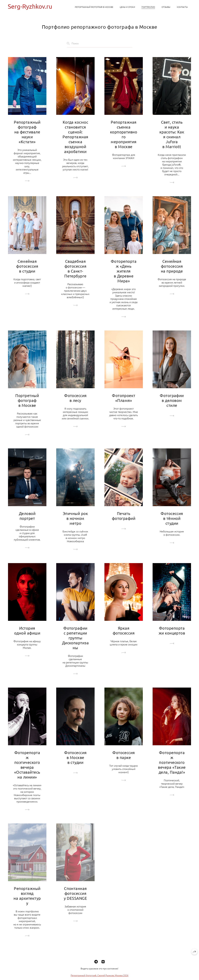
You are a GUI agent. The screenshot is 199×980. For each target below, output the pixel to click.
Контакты (182, 7)
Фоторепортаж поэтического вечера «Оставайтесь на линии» (27, 765)
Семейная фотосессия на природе (172, 266)
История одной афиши (27, 631)
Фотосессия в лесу (75, 398)
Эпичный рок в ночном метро (75, 518)
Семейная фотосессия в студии (27, 266)
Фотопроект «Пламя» (124, 398)
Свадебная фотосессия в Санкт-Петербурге (75, 269)
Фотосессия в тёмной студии (172, 518)
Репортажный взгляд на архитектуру (27, 896)
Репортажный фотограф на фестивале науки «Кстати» (27, 132)
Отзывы (166, 7)
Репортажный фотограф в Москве (94, 7)
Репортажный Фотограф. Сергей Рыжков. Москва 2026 (99, 978)
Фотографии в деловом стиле (172, 400)
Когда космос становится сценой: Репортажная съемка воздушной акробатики (75, 137)
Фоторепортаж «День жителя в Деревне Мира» (124, 271)
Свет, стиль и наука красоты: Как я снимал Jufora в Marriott (172, 134)
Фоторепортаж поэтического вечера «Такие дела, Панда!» (172, 762)
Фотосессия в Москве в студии (75, 757)
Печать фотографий (124, 516)
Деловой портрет (27, 516)
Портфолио (148, 7)
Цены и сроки (127, 7)
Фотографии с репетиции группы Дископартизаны (75, 638)
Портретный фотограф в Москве (27, 400)
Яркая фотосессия (124, 631)
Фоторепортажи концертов (172, 631)
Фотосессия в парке (124, 755)
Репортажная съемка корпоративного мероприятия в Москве (124, 134)
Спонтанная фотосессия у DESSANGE (75, 893)
